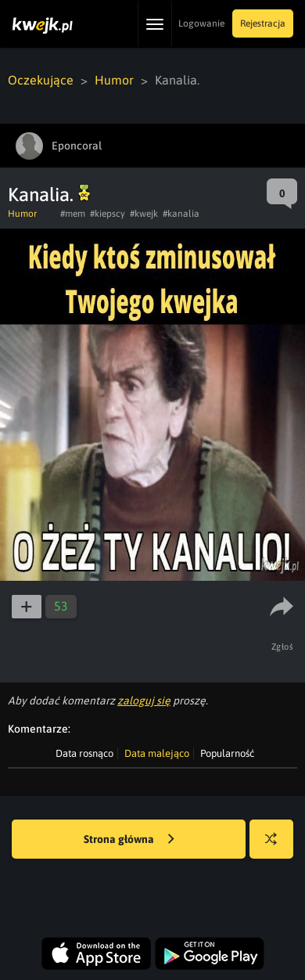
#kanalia (181, 214)
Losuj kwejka (277, 847)
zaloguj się (144, 701)
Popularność (227, 753)
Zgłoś (283, 647)
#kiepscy (108, 214)
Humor (114, 80)
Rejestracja (263, 23)
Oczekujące (41, 80)
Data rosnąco (84, 753)
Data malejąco (157, 753)
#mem (73, 214)
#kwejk (144, 214)
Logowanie (201, 23)
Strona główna (129, 840)
